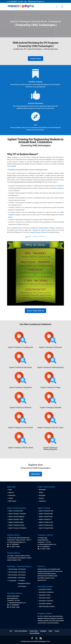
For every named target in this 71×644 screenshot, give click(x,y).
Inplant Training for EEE (46, 514)
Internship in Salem (45, 598)
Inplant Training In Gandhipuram (21, 347)
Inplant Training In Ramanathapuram (50, 448)
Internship (59, 188)
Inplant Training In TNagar (50, 387)
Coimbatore (42, 501)
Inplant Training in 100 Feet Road (20, 427)
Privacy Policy (34, 631)
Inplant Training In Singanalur (21, 387)
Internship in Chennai (45, 589)
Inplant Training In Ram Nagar (20, 367)
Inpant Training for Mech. (46, 528)
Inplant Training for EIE (46, 517)
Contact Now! (35, 59)
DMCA (51, 631)
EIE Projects (22, 578)
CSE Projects (22, 569)
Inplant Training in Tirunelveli (17, 514)
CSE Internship (13, 569)
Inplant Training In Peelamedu (51, 347)
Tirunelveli (13, 166)
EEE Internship (13, 575)
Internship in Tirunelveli (46, 601)
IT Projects (21, 581)
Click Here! (35, 474)
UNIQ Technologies (40, 641)
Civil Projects (22, 586)
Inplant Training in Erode (16, 511)
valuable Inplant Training (46, 228)
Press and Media (34, 633)
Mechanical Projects (24, 583)
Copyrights (43, 631)
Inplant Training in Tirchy (16, 519)
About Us (11, 493)
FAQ (11, 631)
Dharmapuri (42, 490)
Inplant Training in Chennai (16, 525)
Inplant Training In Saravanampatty (50, 367)
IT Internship (12, 581)
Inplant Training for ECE (46, 525)
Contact (11, 498)
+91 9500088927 (13, 1)
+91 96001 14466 (22, 1)
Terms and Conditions (21, 631)
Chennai (61, 164)
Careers (57, 631)
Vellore (41, 493)
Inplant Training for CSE (46, 522)
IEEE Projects (12, 501)
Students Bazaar (17, 228)
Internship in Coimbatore (46, 592)
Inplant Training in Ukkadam (20, 407)
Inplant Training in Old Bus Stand (21, 448)
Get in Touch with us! (35, 311)
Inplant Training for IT (45, 519)
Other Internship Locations (47, 606)
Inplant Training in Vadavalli (50, 407)
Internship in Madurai (45, 604)
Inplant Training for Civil (46, 511)
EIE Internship (12, 578)
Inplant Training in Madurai (16, 517)
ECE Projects (22, 572)
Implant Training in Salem (16, 522)
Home (10, 490)
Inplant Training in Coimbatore (17, 528)
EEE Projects (22, 575)
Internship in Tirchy (45, 595)
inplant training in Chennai (39, 232)
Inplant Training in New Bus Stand (50, 427)
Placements (12, 495)
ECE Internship (13, 572)
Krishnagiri (42, 495)
